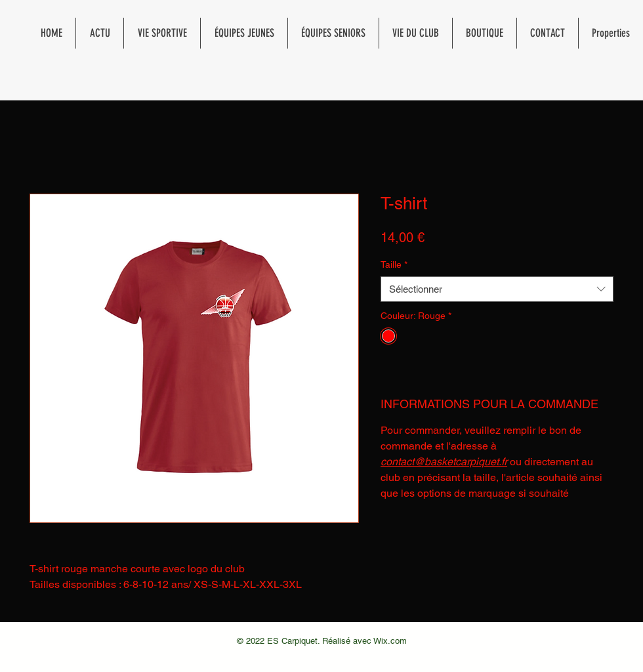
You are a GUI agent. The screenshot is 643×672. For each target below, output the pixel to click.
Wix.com (390, 641)
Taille (394, 264)
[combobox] (497, 289)
